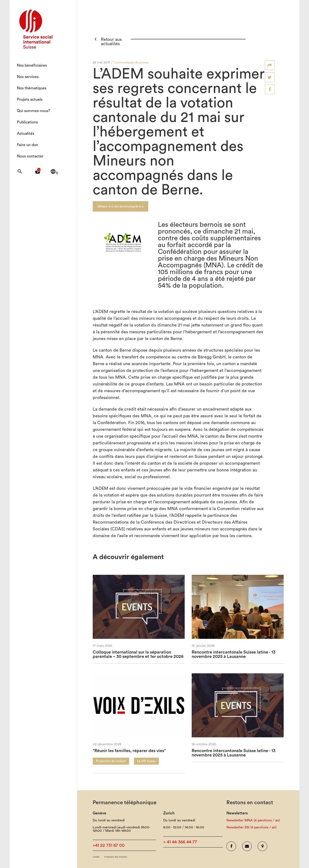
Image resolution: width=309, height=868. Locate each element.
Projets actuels (30, 100)
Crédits (96, 857)
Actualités (26, 134)
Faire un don (28, 145)
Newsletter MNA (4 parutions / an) (253, 820)
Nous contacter (30, 156)
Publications (27, 122)
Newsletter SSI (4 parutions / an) (251, 827)
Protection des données (116, 857)
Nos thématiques (32, 88)
